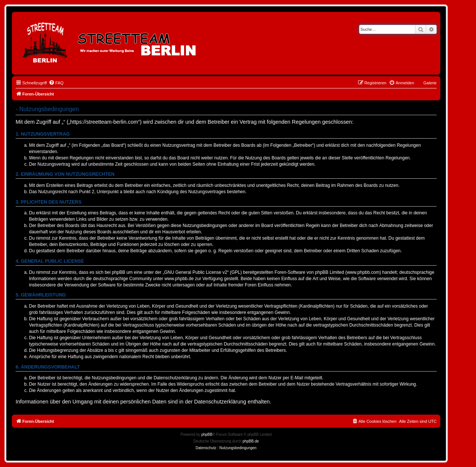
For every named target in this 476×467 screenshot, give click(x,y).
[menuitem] (56, 83)
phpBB (207, 434)
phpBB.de (251, 441)
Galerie (430, 83)
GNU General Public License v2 (196, 272)
